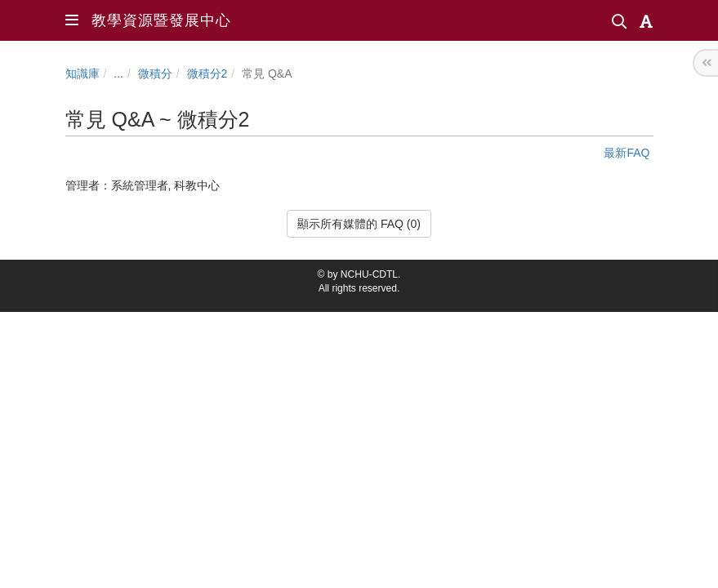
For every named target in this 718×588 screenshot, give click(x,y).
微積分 (155, 73)
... (118, 73)
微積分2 (207, 73)
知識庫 (83, 73)
